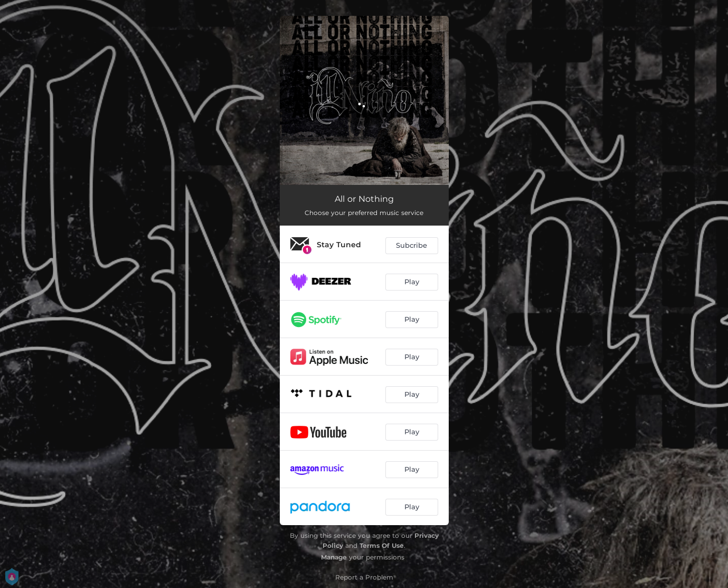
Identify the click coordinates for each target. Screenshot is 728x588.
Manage (334, 557)
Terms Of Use (382, 545)
